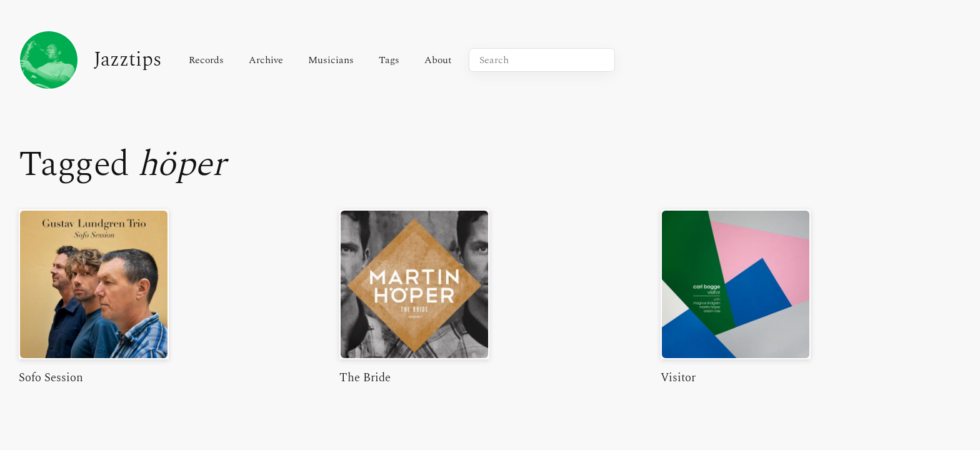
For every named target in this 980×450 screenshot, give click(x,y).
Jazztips (90, 60)
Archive (266, 60)
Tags (389, 60)
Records (206, 60)
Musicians (331, 60)
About (438, 60)
